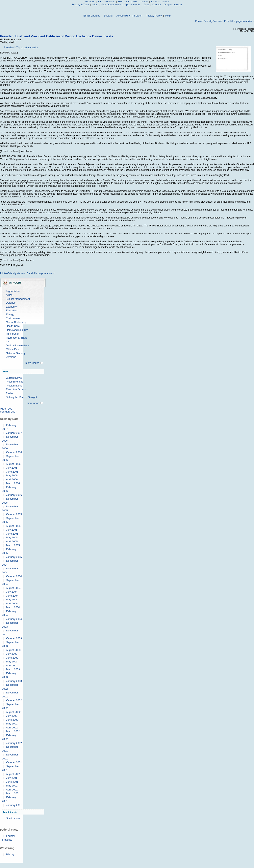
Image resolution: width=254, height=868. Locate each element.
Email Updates (92, 16)
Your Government (111, 4)
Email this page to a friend (239, 21)
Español (108, 16)
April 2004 (12, 603)
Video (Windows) (225, 50)
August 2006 (13, 464)
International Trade (17, 338)
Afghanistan (13, 291)
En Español (223, 58)
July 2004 (12, 592)
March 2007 (7, 409)
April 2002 (12, 728)
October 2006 (14, 452)
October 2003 (14, 638)
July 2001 (12, 778)
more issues (32, 363)
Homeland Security (17, 330)
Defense (11, 303)
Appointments (132, 4)
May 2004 (12, 600)
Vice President (106, 1)
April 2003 (12, 666)
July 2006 (12, 468)
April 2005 (12, 541)
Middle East (13, 349)
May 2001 (12, 786)
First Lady (124, 1)
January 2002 (14, 743)
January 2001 (14, 805)
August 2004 (13, 588)
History (10, 854)
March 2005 (13, 545)
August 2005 (13, 526)
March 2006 (13, 483)
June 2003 (12, 658)
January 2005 (14, 557)
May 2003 (12, 662)
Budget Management (18, 299)
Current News (14, 378)
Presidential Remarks (227, 52)
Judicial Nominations (18, 345)
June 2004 (12, 596)
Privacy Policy (154, 16)
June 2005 (12, 534)
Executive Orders (16, 389)
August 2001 (13, 774)
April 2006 (12, 479)
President (89, 1)
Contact (156, 4)
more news (33, 403)
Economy (11, 307)
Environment (13, 318)
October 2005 (14, 514)
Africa (9, 295)
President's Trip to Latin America (21, 48)
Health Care (13, 326)
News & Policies (160, 1)
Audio (221, 55)
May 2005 (12, 537)
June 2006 (12, 472)
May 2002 (12, 724)
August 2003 (13, 650)
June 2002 (12, 720)
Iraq (8, 341)
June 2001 (12, 782)
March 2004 (13, 607)
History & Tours (81, 4)
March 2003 (13, 669)
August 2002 (13, 712)
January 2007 (14, 433)
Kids (95, 4)
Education (12, 310)
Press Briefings (15, 382)
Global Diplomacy (16, 322)
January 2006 (14, 495)
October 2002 (14, 700)
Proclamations (14, 386)
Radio (9, 393)
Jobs (147, 4)
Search (138, 16)
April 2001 (12, 790)
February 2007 (8, 412)
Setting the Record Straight (21, 397)
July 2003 (12, 654)
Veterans (11, 357)
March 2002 (13, 731)
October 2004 (14, 576)
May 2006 (12, 475)
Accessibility (124, 16)
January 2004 (14, 619)
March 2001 (13, 793)
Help (168, 16)
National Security (16, 353)
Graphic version (173, 4)
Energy (10, 314)
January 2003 (14, 681)
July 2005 (12, 530)
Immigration (13, 334)
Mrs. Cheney (140, 1)
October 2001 (14, 762)
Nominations (13, 818)
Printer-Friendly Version (209, 21)
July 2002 (12, 716)
